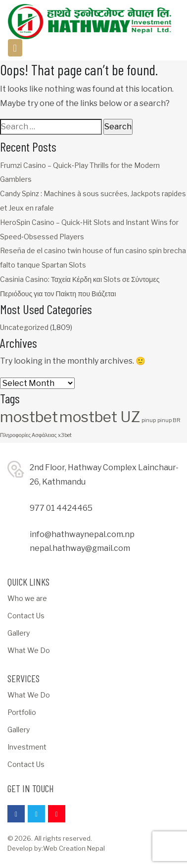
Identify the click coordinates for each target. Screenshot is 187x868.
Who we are (27, 598)
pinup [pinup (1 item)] (149, 420)
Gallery (19, 633)
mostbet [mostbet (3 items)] (29, 417)
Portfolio (22, 712)
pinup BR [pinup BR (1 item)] (169, 420)
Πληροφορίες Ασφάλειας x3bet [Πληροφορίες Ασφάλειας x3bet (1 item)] (36, 435)
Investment (27, 747)
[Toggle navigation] (15, 48)
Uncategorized (24, 327)
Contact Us (26, 616)
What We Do (29, 650)
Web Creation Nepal (74, 848)
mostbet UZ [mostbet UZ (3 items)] (100, 417)
